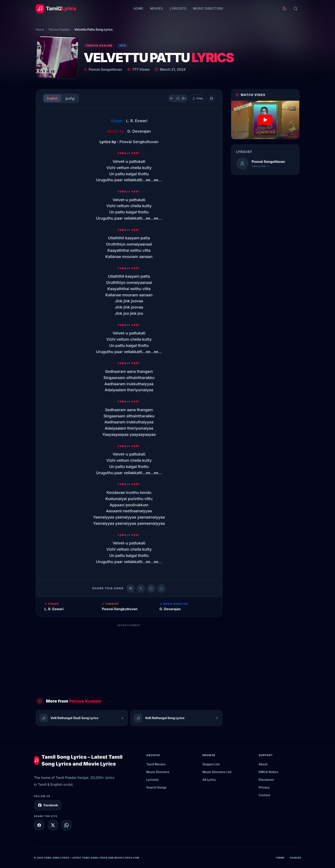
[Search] (296, 9)
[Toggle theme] (284, 9)
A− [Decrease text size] (172, 98)
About (263, 764)
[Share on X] (53, 825)
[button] (265, 120)
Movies (156, 8)
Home (138, 8)
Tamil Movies (156, 764)
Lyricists (178, 8)
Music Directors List (217, 772)
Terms (280, 858)
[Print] (211, 98)
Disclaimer (266, 780)
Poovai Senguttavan (106, 69)
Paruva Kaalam (59, 29)
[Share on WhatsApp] (151, 588)
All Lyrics (209, 780)
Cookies (295, 858)
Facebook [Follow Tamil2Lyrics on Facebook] (48, 805)
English (52, 98)
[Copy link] (161, 588)
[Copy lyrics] (198, 98)
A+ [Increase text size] (184, 98)
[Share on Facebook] (131, 588)
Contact (264, 795)
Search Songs (156, 787)
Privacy (264, 787)
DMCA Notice (268, 772)
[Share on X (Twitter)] (141, 588)
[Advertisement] (129, 659)
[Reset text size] (178, 98)
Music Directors (208, 8)
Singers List (211, 764)
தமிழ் (70, 98)
